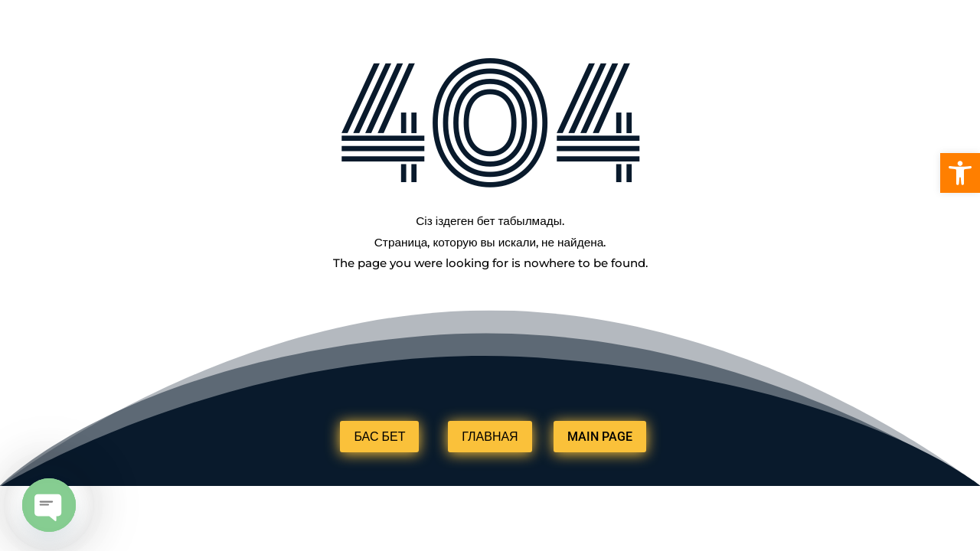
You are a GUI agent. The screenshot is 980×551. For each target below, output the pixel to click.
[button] (960, 173)
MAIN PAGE (600, 437)
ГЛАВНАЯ (490, 437)
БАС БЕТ (379, 437)
